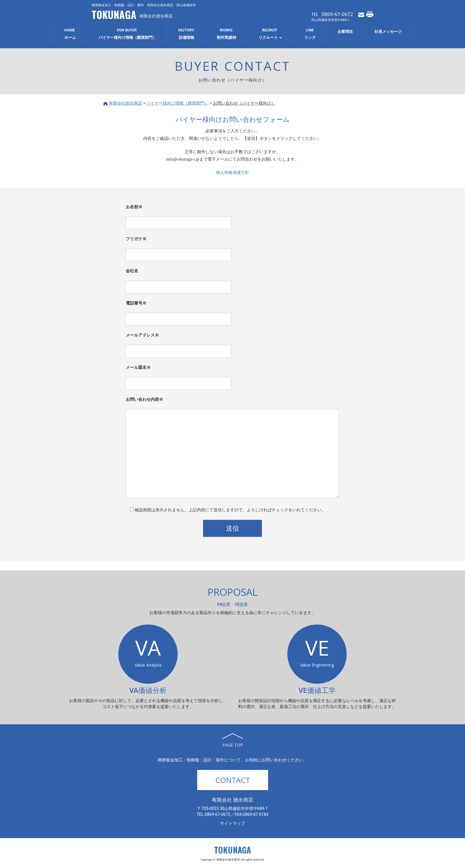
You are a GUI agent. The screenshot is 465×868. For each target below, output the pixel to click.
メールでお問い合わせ (361, 14)
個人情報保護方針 (232, 173)
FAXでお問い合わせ (370, 14)
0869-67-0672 (337, 14)
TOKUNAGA (114, 15)
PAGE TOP (233, 745)
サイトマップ (232, 823)
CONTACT (233, 780)
